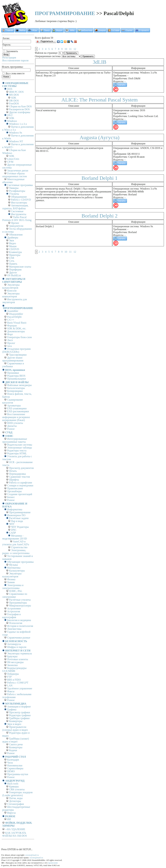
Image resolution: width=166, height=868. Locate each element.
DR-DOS (14, 101)
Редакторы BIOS (16, 376)
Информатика (15, 509)
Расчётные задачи (19, 518)
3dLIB (100, 62)
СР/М (10, 162)
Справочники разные (19, 638)
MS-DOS (14, 95)
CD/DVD (14, 249)
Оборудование (19, 197)
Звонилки (12, 665)
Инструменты (19, 214)
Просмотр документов (21, 468)
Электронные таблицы (20, 448)
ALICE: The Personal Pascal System (100, 100)
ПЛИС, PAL (16, 591)
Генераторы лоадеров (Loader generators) (17, 794)
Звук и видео (14, 724)
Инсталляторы (19, 203)
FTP (9, 677)
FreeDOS (14, 104)
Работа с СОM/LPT (18, 683)
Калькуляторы (17, 571)
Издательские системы (20, 445)
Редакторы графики (20, 715)
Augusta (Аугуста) (99, 137)
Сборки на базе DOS (20, 106)
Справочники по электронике (15, 595)
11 (70, 49)
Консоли (12, 291)
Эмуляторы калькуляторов (11, 286)
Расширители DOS (19, 109)
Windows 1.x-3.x (18, 124)
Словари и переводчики (20, 485)
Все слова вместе (14, 73)
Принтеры (15, 255)
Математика (14, 568)
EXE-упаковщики (17, 408)
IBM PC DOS (16, 92)
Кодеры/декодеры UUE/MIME (14, 669)
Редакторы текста (17, 451)
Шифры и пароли (17, 647)
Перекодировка (17, 474)
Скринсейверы (15, 768)
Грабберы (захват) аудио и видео (16, 740)
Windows (12, 121)
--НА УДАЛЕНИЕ (15, 829)
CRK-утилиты (17, 789)
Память (13, 264)
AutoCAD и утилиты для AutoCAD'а (16, 543)
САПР (12, 533)
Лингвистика (14, 629)
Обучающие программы (20, 562)
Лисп (10, 340)
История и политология (20, 626)
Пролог (11, 343)
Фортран (12, 326)
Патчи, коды (16, 798)
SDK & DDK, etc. (17, 328)
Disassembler (16, 314)
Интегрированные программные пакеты (15, 440)
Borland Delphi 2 (100, 216)
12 (75, 49)
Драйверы (13, 238)
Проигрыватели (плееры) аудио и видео (15, 728)
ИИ (9, 819)
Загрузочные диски (18, 171)
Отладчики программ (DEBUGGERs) (16, 350)
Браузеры (12, 656)
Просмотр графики (20, 712)
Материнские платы (20, 267)
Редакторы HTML (17, 453)
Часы (10, 763)
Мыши (13, 246)
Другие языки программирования (13, 359)
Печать (13, 471)
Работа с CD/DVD (21, 200)
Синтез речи (16, 744)
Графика (12, 709)
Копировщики (15, 391)
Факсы (11, 691)
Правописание (15, 488)
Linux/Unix (13, 159)
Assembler (13, 311)
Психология (16, 623)
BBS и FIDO (14, 680)
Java (9, 346)
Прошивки (13, 373)
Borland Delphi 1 (100, 178)
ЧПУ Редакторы (20, 527)
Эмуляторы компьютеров (11, 295)
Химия (11, 582)
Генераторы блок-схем (19, 337)
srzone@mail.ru (32, 855)
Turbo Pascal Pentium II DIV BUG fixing (17, 219)
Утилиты (14, 194)
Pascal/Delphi (14, 317)
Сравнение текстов (19, 477)
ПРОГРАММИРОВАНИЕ (65, 13)
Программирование (20, 512)
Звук (12, 240)
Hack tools (13, 784)
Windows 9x (16, 133)
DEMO (11, 771)
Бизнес (11, 497)
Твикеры (14, 188)
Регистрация (9, 58)
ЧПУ (12, 524)
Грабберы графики (19, 718)
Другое (13, 272)
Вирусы (11, 813)
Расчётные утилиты (20, 600)
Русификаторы (17, 191)
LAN (10, 686)
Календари (13, 760)
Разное (11, 429)
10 (66, 49)
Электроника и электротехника (13, 587)
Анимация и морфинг (19, 707)
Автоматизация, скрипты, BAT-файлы (15, 207)
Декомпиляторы (16, 331)
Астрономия (14, 608)
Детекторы (15, 801)
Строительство (19, 547)
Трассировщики (18, 355)
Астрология (14, 611)
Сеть (12, 261)
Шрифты (14, 480)
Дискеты (12, 426)
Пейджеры (13, 674)
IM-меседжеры (15, 662)
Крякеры (14, 787)
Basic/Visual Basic (17, 323)
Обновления (16, 235)
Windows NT (16, 141)
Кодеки (13, 750)
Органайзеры (14, 491)
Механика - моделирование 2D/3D (15, 537)
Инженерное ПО (16, 515)
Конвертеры (16, 721)
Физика (11, 579)
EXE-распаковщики (18, 411)
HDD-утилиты (15, 423)
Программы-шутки (18, 774)
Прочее (15, 223)
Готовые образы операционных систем (15, 175)
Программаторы (18, 603)
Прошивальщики (17, 379)
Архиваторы (14, 406)
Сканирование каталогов (13, 401)
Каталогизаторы (16, 388)
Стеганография (15, 804)
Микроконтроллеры (20, 606)
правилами (53, 863)
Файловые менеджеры (19, 385)
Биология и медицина (19, 620)
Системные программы (20, 185)
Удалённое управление (20, 688)
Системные (17, 211)
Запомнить (10, 51)
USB (12, 258)
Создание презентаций (20, 494)
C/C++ (11, 320)
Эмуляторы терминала (19, 653)
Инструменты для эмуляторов (15, 301)
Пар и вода (17, 521)
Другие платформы (20, 112)
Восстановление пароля (15, 60)
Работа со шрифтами (21, 483)
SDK (14, 98)
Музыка (13, 565)
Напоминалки (15, 765)
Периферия (15, 270)
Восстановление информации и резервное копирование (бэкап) (16, 417)
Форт (10, 334)
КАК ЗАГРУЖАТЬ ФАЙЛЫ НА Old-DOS (15, 834)
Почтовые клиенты (18, 659)
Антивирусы (14, 644)
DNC (14, 530)
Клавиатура (15, 252)
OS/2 (10, 115)
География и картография (12, 616)
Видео (12, 243)
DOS (10, 89)
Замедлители (16, 226)
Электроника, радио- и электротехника (16, 552)
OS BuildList (14, 275)
